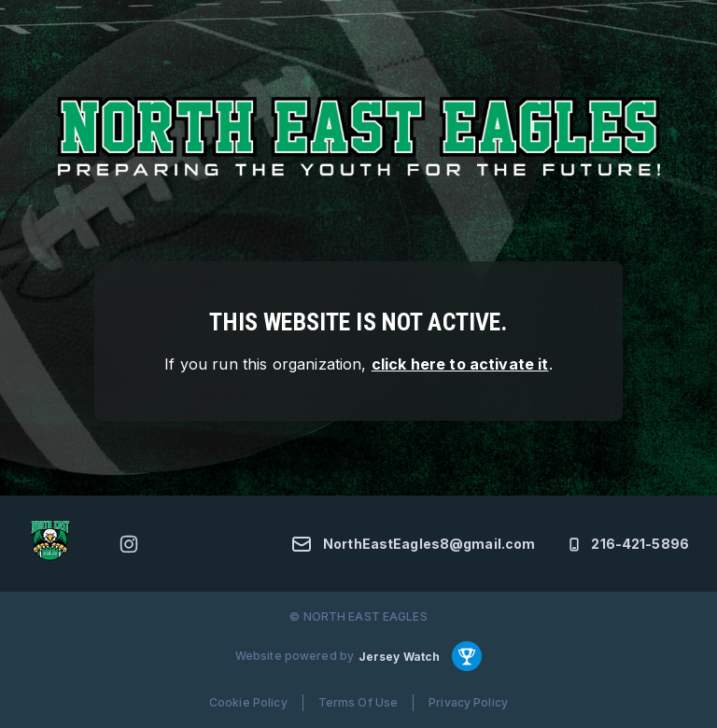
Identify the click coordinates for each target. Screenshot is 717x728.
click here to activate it (460, 364)
